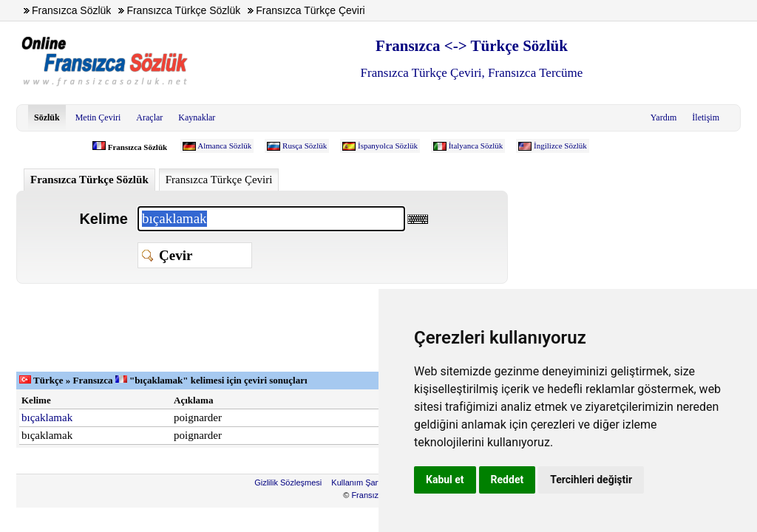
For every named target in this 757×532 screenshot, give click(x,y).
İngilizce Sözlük (560, 146)
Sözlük (47, 117)
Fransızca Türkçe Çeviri (219, 180)
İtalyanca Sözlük (476, 146)
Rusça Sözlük (305, 146)
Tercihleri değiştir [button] (591, 480)
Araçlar (149, 117)
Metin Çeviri (98, 117)
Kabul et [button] (445, 480)
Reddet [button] (508, 480)
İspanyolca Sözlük (388, 146)
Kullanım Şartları (361, 482)
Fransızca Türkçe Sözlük (89, 180)
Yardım (663, 117)
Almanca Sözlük (224, 146)
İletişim (706, 117)
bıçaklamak (47, 417)
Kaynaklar (197, 117)
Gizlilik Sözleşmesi (288, 482)
